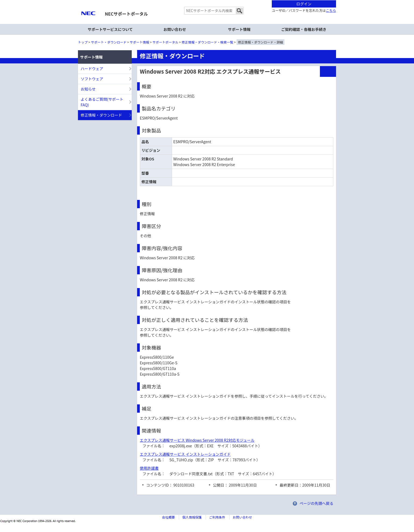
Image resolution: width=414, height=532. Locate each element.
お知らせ (88, 89)
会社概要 (168, 517)
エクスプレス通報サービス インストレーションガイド (185, 454)
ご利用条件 (217, 517)
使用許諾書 (149, 468)
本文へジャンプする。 (207, 0)
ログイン (304, 4)
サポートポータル (165, 42)
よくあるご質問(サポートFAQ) (102, 102)
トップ (83, 42)
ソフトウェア (92, 79)
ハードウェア (92, 69)
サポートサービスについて (110, 29)
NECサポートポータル (126, 14)
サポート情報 (140, 42)
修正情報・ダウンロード (101, 115)
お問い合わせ (175, 29)
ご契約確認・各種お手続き (304, 29)
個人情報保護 (192, 517)
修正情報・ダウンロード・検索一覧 (208, 42)
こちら (331, 10)
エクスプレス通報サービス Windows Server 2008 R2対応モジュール (197, 440)
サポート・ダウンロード (109, 42)
